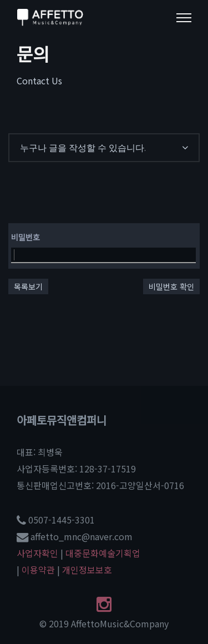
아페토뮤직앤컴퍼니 (62, 420)
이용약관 (38, 570)
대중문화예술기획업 (103, 553)
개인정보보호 (87, 570)
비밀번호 (26, 237)
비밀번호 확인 (171, 286)
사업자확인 (37, 553)
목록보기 (28, 286)
